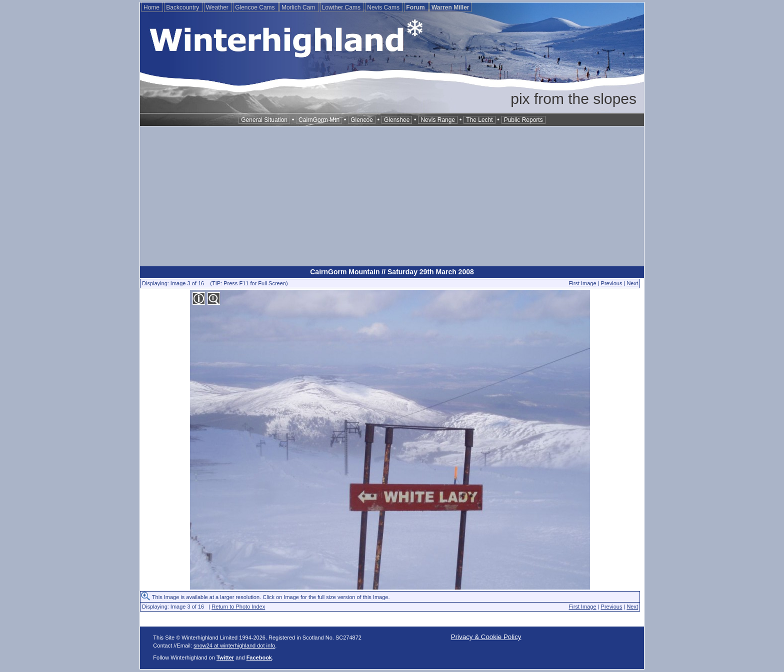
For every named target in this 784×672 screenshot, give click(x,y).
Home (152, 7)
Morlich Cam (299, 7)
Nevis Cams (384, 7)
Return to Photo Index (238, 607)
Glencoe (362, 120)
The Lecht (479, 120)
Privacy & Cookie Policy (486, 637)
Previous (612, 283)
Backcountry (183, 7)
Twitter (225, 658)
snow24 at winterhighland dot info (234, 646)
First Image (583, 283)
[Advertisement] (392, 196)
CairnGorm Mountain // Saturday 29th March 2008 (392, 272)
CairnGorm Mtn (319, 120)
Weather (218, 7)
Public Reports (523, 120)
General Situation (264, 120)
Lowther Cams (342, 7)
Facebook (259, 658)
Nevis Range (438, 120)
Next (632, 283)
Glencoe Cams (256, 7)
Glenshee (397, 120)
